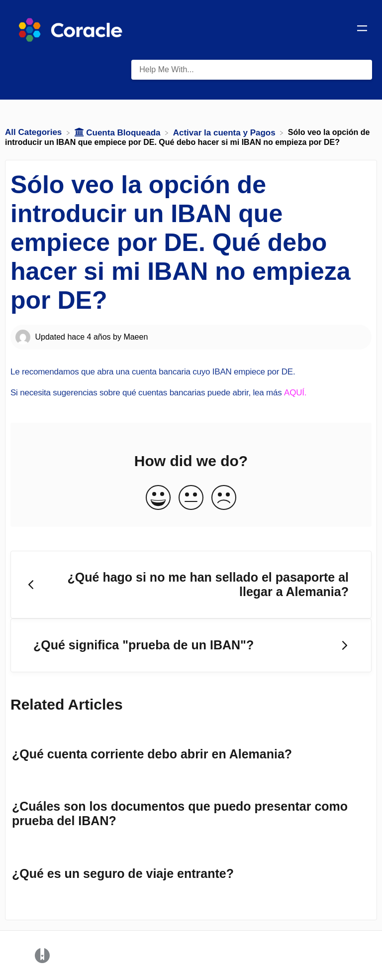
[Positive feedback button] (158, 498)
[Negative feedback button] (224, 498)
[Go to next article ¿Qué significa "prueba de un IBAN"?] (191, 645)
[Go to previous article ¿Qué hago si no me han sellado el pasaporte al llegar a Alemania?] (191, 585)
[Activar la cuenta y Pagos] (226, 132)
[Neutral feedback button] (191, 498)
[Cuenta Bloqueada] (119, 132)
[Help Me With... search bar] (252, 70)
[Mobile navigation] (362, 30)
